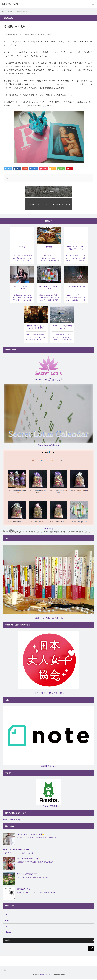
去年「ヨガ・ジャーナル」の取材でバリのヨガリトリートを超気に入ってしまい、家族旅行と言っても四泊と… (76, 260)
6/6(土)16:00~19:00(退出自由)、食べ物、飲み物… (33, 878)
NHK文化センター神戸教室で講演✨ (31, 835)
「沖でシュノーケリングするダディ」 (62, 328)
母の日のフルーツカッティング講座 (16, 850)
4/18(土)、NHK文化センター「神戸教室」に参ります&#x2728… (37, 838)
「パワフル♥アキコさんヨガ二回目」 (22, 288)
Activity (7, 916)
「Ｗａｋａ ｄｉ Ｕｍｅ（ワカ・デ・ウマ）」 (76, 249)
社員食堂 (49, 248)
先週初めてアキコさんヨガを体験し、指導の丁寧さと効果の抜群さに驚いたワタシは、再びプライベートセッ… (22, 300)
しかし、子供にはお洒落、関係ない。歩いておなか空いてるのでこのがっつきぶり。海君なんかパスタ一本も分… (22, 260)
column (11, 178)
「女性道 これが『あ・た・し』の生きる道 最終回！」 (36, 328)
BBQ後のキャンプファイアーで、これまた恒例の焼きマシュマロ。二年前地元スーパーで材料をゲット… (76, 300)
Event (7, 927)
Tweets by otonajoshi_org (11, 821)
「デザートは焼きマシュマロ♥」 (76, 288)
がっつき (22, 248)
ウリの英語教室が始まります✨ (29, 859)
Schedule (8, 933)
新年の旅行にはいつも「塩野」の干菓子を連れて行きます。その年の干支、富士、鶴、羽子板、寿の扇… (49, 300)
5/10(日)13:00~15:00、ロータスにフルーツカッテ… (19, 854)
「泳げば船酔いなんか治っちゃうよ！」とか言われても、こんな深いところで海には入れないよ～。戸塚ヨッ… (62, 339)
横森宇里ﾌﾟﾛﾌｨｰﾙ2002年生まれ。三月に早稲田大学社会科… (36, 863)
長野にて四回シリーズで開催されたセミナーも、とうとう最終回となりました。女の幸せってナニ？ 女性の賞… (36, 339)
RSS (5, 971)
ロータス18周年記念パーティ (28, 875)
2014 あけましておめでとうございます (49, 288)
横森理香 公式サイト (47, 975)
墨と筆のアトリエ (24, 890)
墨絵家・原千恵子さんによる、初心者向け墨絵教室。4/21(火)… (37, 893)
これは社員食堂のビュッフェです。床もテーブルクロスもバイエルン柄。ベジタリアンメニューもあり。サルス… (49, 260)
